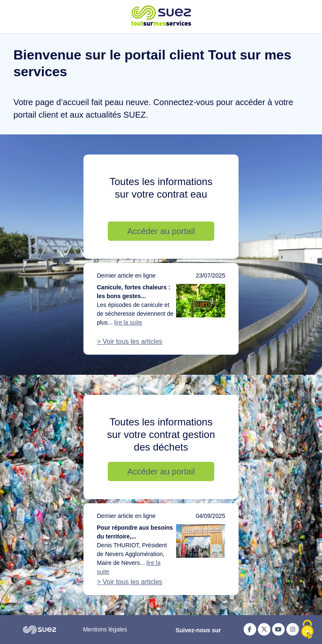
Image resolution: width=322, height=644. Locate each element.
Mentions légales (105, 629)
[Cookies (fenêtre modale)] (307, 630)
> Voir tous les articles (130, 341)
